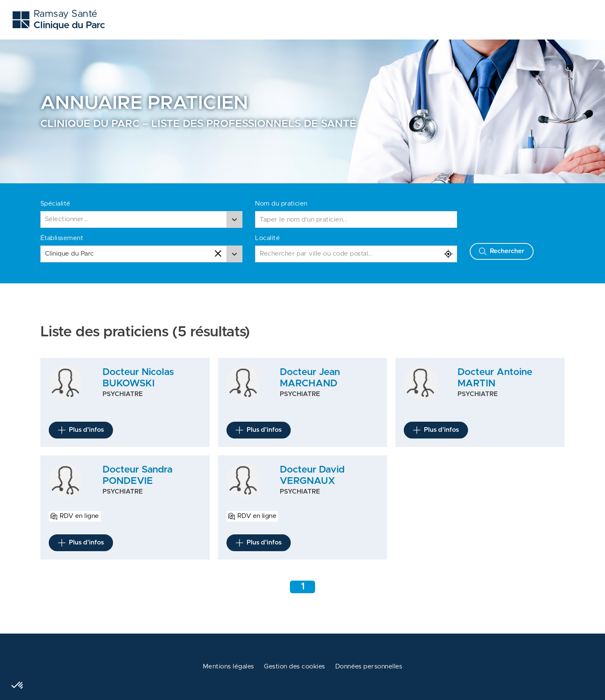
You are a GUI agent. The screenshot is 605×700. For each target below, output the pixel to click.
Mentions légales (229, 667)
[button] (18, 686)
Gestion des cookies (294, 667)
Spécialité (55, 204)
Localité (267, 238)
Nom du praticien (281, 204)
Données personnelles (369, 667)
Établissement (62, 238)
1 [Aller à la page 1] (303, 587)
